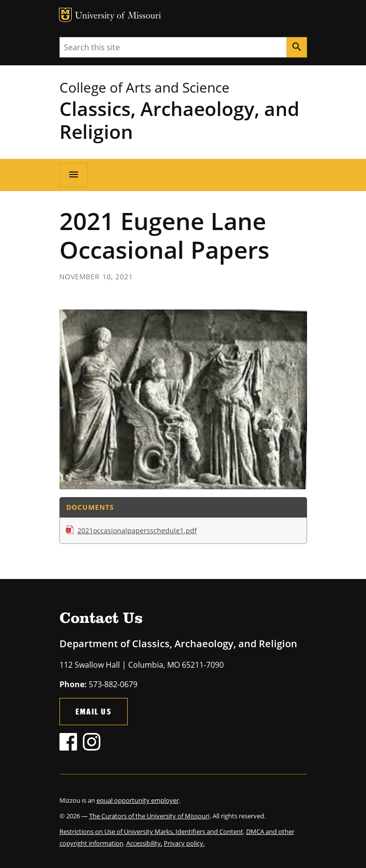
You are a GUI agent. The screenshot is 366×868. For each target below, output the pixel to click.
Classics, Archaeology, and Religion (179, 120)
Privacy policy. (184, 843)
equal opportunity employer (138, 800)
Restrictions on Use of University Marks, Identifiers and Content (151, 831)
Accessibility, (144, 843)
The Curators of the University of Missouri (149, 816)
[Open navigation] (74, 175)
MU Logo (65, 15)
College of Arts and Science (144, 87)
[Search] (297, 47)
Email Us (94, 711)
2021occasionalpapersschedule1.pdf (137, 530)
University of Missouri (118, 16)
